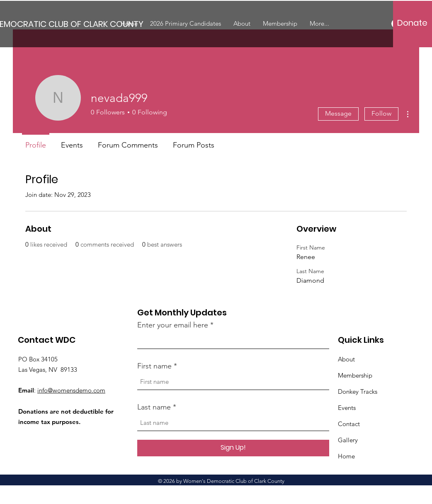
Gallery (348, 440)
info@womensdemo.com (71, 390)
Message (338, 113)
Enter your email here (173, 325)
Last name (154, 407)
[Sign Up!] (233, 448)
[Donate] (412, 23)
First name (154, 366)
